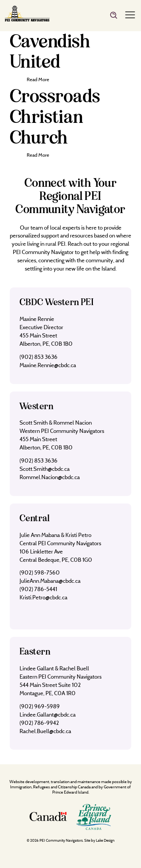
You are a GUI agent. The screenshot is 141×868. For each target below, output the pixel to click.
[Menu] (130, 15)
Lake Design (105, 840)
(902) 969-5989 (40, 706)
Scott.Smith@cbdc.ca (45, 469)
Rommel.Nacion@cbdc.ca (50, 477)
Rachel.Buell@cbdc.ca (45, 731)
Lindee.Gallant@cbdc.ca (48, 715)
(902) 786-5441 (38, 589)
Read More (38, 79)
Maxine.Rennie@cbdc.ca (48, 365)
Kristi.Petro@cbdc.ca (43, 597)
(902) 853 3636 (39, 357)
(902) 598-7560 (40, 572)
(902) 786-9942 (39, 723)
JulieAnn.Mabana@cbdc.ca (50, 581)
